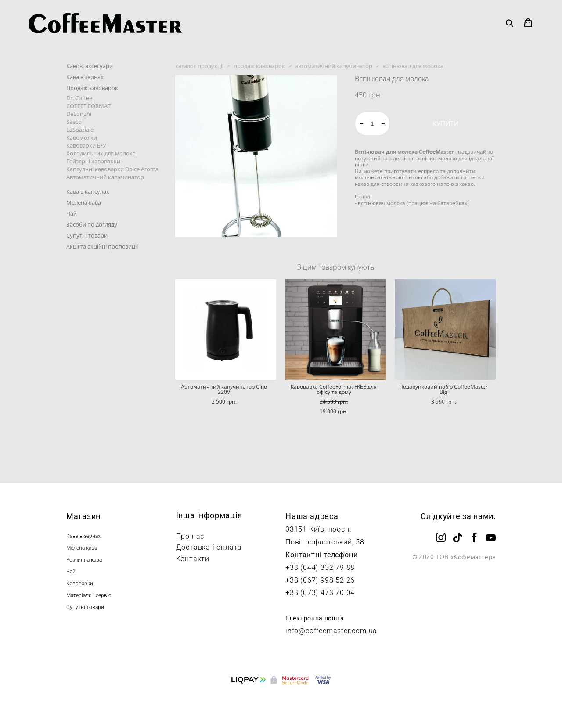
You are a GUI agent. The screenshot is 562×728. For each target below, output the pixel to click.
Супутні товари (87, 235)
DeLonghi (79, 114)
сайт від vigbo (281, 707)
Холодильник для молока (101, 153)
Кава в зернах (85, 77)
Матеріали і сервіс (89, 595)
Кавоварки (80, 584)
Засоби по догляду (92, 224)
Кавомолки (82, 137)
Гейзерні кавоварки (93, 161)
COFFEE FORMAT (88, 106)
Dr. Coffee (79, 98)
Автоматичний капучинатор (105, 177)
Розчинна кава (84, 560)
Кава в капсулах (88, 191)
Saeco (74, 122)
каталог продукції (199, 66)
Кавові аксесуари (90, 66)
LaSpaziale (80, 130)
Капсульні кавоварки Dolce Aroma (112, 169)
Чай (72, 213)
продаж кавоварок (259, 66)
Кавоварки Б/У (86, 145)
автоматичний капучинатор (334, 66)
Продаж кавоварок (92, 88)
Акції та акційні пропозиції (102, 246)
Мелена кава (84, 202)
